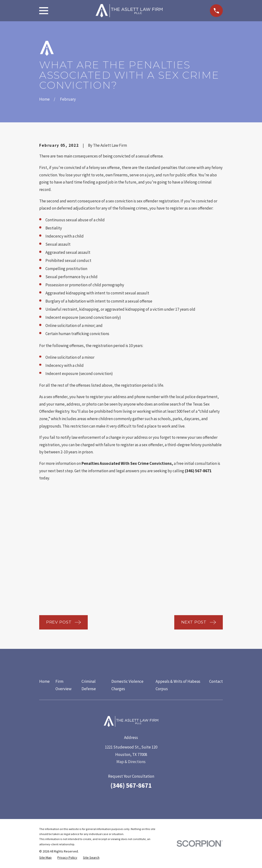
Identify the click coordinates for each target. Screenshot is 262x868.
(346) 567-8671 (131, 785)
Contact (216, 681)
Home (44, 681)
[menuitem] (45, 858)
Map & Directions (131, 762)
